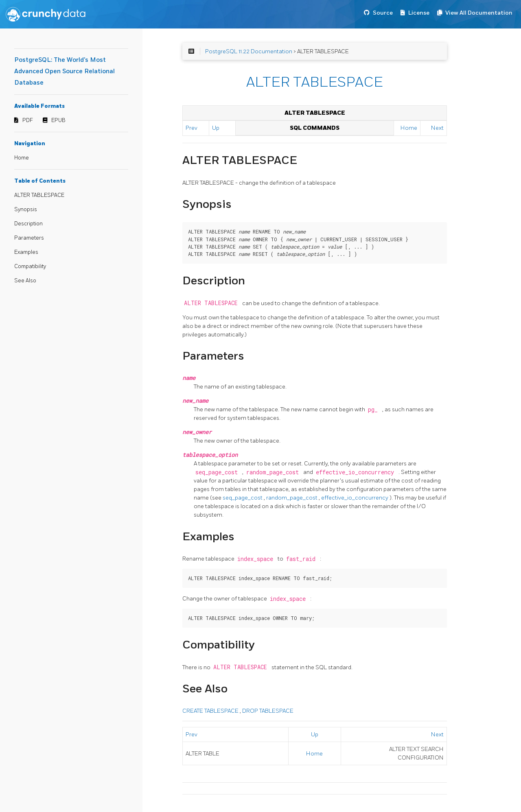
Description (28, 224)
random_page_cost (292, 498)
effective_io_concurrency (355, 498)
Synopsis (26, 210)
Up (216, 128)
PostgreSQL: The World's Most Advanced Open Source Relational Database (65, 71)
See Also (25, 281)
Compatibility (30, 266)
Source (383, 13)
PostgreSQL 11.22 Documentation (249, 51)
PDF (28, 120)
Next (437, 128)
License (419, 13)
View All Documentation (479, 13)
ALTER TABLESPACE (39, 195)
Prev (192, 128)
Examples (26, 252)
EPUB (58, 120)
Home (22, 158)
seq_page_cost (243, 498)
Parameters (29, 238)
